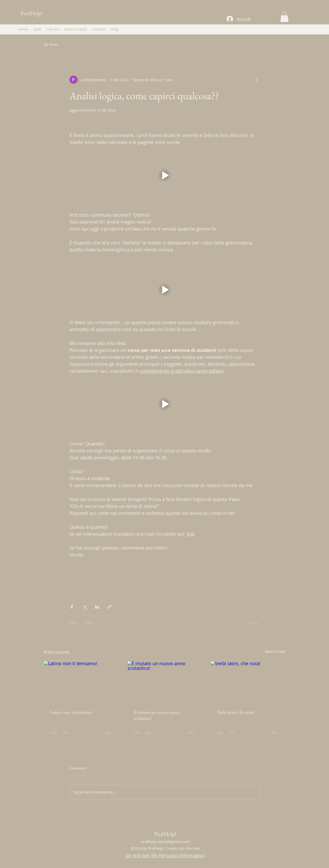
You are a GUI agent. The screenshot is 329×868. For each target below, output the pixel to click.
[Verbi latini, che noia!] (248, 682)
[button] (284, 17)
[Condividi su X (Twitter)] (84, 607)
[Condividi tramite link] (110, 607)
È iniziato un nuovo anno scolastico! (156, 715)
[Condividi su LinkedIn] (97, 607)
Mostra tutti (275, 651)
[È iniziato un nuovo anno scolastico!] (165, 682)
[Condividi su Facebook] (72, 607)
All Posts (51, 45)
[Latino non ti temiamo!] (81, 682)
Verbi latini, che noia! (236, 712)
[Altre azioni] (257, 80)
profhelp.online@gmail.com (165, 842)
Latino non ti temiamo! (71, 712)
